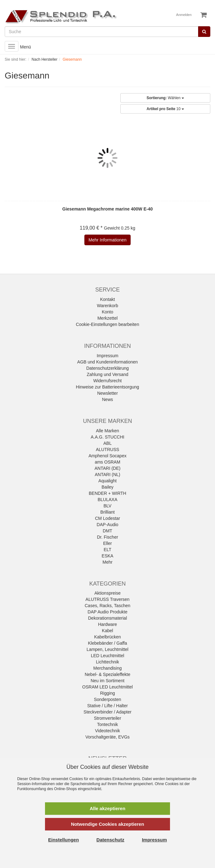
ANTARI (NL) (107, 475)
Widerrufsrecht (107, 381)
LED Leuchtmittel (108, 656)
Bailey (107, 487)
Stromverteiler (107, 718)
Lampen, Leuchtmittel (107, 649)
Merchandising (107, 668)
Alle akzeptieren (107, 808)
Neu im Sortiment (107, 681)
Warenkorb (107, 306)
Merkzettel (108, 318)
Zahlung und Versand (107, 374)
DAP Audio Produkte (107, 612)
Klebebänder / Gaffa (107, 643)
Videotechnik (107, 731)
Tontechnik (108, 724)
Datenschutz (110, 840)
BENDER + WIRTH (107, 493)
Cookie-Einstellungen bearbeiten (107, 324)
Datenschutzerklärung (107, 368)
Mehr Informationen (107, 240)
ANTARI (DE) (108, 468)
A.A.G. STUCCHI (107, 437)
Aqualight (107, 481)
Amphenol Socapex (107, 456)
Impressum (107, 356)
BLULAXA (107, 500)
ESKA (107, 556)
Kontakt (107, 299)
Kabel (107, 631)
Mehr (107, 562)
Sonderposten (107, 699)
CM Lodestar (107, 518)
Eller (107, 543)
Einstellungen (63, 840)
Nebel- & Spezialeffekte (107, 674)
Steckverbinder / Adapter (107, 712)
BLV (107, 506)
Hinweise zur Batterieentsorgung (107, 387)
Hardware (108, 624)
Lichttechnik (107, 662)
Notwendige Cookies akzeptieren (107, 824)
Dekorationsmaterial (108, 618)
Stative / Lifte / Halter (107, 706)
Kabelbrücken (107, 637)
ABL (107, 443)
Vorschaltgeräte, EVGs (107, 737)
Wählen (165, 98)
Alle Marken (107, 431)
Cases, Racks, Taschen (107, 606)
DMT (107, 531)
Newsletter (107, 393)
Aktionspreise (107, 593)
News (107, 399)
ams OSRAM (107, 462)
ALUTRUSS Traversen (108, 599)
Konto (108, 312)
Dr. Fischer (107, 537)
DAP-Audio (107, 525)
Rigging (107, 693)
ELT (108, 550)
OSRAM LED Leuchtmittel (107, 687)
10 (165, 109)
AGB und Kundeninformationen (107, 362)
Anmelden (184, 15)
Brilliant (107, 512)
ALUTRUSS (108, 449)
